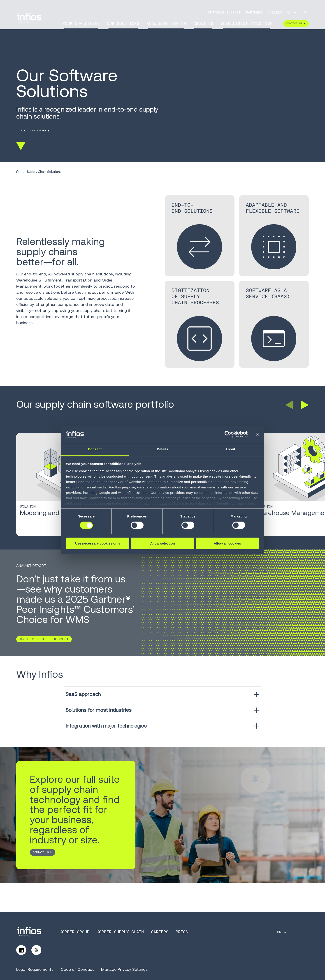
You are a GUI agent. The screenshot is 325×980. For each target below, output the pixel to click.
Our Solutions (123, 23)
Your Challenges (81, 23)
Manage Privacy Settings (124, 969)
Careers (275, 12)
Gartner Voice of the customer (42, 639)
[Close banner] (258, 434)
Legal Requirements (35, 969)
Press (182, 932)
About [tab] (230, 449)
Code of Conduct (77, 969)
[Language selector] (292, 12)
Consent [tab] (95, 449)
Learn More (33, 543)
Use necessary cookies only (97, 543)
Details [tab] (162, 449)
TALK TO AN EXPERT (33, 131)
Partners (254, 12)
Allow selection (162, 543)
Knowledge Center (166, 23)
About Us (203, 23)
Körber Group (74, 932)
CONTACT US (41, 852)
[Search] (306, 13)
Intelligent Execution (247, 23)
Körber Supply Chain (120, 932)
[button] (289, 405)
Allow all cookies (227, 543)
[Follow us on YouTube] (36, 950)
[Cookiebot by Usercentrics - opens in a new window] (228, 434)
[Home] (18, 172)
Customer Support (224, 12)
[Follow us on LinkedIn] (21, 950)
